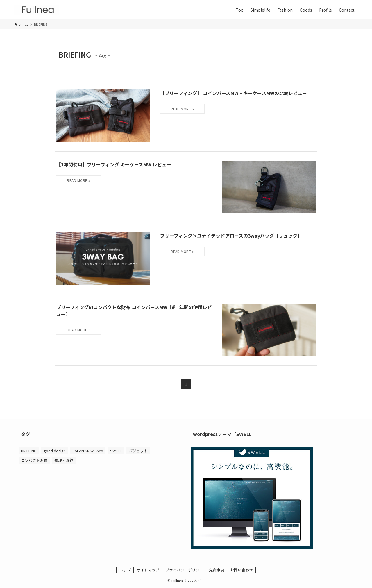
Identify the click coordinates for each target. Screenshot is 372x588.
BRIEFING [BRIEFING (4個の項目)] (29, 451)
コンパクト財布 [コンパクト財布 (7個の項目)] (34, 460)
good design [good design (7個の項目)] (55, 451)
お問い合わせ (242, 570)
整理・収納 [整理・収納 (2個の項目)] (64, 460)
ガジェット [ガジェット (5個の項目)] (138, 451)
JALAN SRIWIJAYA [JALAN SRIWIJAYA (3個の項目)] (88, 451)
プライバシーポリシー (184, 570)
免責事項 (217, 570)
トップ (125, 570)
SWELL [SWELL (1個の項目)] (116, 451)
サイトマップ (148, 570)
